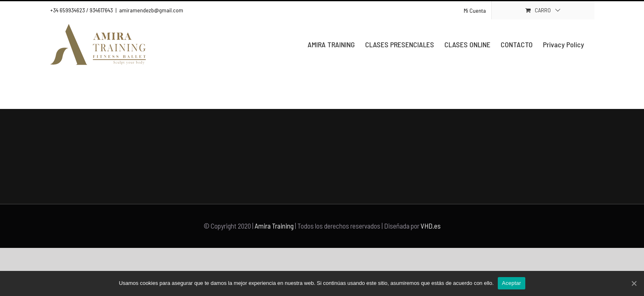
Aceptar (512, 283)
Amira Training (274, 226)
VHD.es (431, 226)
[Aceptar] (634, 283)
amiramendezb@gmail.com (151, 10)
